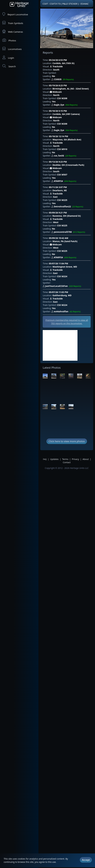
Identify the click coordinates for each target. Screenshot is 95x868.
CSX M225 (62, 200)
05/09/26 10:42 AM (59, 238)
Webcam (56, 92)
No (53, 76)
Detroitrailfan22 (68, 207)
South (56, 70)
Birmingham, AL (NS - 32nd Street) (71, 89)
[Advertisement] (60, 345)
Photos (9, 40)
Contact (67, 462)
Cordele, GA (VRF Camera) (66, 114)
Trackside (56, 66)
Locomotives (12, 49)
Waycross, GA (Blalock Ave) (67, 140)
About (86, 459)
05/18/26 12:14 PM (58, 136)
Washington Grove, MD (65, 267)
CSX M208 (62, 98)
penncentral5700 (69, 232)
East (55, 197)
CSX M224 (62, 276)
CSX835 (63, 80)
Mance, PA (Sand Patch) (65, 241)
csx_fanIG (64, 156)
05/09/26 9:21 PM (58, 213)
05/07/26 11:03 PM (58, 292)
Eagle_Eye (65, 105)
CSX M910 (62, 149)
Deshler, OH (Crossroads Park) (68, 165)
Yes (54, 102)
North (56, 95)
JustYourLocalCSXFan (63, 286)
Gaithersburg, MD (62, 295)
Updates (54, 459)
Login (8, 58)
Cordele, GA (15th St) (64, 63)
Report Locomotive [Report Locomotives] (15, 14)
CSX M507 (62, 175)
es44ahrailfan (67, 312)
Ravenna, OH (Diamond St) (67, 216)
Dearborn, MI (60, 190)
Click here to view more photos (67, 441)
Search (9, 66)
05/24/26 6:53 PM (58, 60)
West (56, 222)
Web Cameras (13, 31)
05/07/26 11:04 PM (58, 263)
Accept (86, 859)
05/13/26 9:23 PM (58, 162)
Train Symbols (13, 23)
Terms (65, 459)
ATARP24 (64, 181)
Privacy (75, 459)
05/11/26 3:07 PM (58, 187)
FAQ (45, 459)
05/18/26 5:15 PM (58, 111)
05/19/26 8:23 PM (58, 85)
